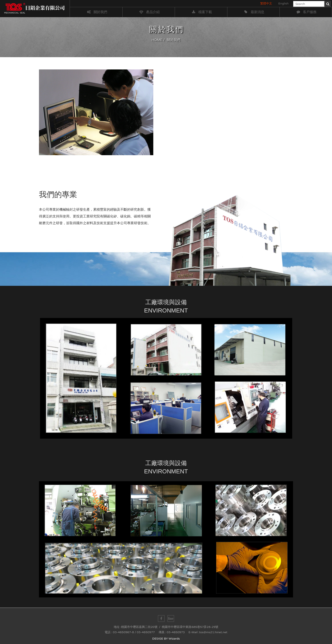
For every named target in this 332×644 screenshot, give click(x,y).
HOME (157, 40)
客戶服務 (306, 12)
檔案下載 (201, 12)
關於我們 (97, 12)
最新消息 (254, 12)
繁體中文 (266, 3)
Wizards (174, 639)
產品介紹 (149, 12)
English (284, 3)
